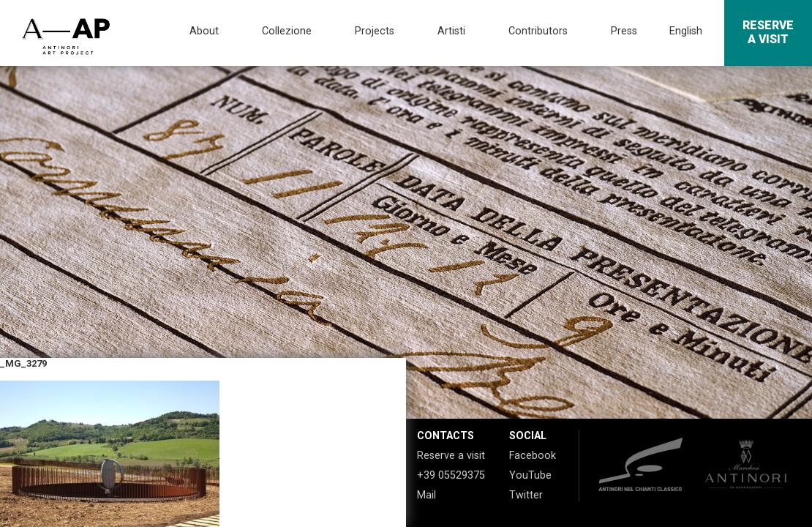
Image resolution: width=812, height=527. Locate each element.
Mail (426, 495)
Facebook (533, 456)
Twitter (526, 495)
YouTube (530, 475)
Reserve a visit (451, 456)
